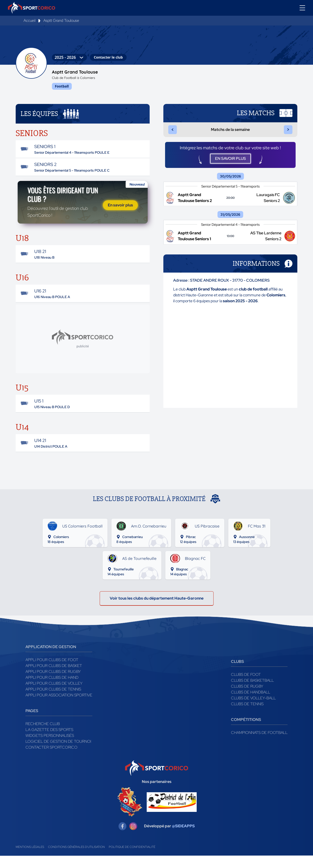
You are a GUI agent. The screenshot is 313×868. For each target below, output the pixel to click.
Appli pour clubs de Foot (52, 672)
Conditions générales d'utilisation (76, 859)
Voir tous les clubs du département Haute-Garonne (157, 610)
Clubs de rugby (247, 698)
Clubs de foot (246, 687)
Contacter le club (108, 57)
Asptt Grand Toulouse (61, 20)
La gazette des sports (49, 742)
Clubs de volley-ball (253, 710)
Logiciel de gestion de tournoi (58, 754)
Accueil (30, 20)
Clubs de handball (251, 704)
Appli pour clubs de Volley (54, 696)
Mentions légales (30, 859)
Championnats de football (259, 745)
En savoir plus (120, 211)
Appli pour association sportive (59, 707)
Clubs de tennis (247, 716)
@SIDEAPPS (183, 838)
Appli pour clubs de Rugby (53, 684)
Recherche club (43, 736)
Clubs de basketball (252, 693)
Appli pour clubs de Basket (54, 678)
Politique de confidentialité (132, 859)
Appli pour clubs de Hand (52, 690)
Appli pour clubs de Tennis (53, 701)
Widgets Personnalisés (50, 748)
